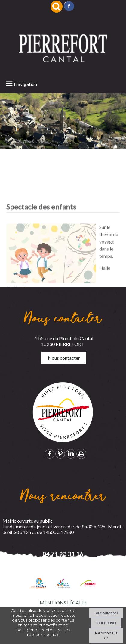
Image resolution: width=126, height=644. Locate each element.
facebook (50, 454)
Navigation (25, 84)
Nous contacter (64, 358)
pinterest (60, 454)
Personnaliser (106, 635)
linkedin (71, 454)
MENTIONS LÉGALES (63, 603)
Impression (81, 454)
